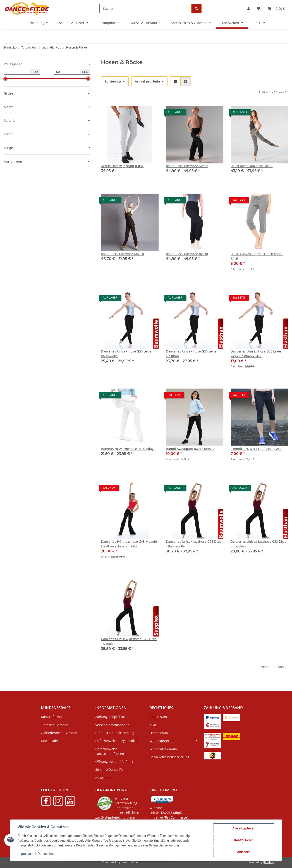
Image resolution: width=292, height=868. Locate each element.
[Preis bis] (67, 72)
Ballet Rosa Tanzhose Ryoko (187, 254)
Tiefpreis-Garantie (55, 725)
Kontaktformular (53, 717)
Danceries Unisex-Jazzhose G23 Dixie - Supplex (129, 641)
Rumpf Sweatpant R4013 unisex (190, 449)
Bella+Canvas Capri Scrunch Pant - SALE (257, 256)
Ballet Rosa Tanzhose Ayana (187, 166)
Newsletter (104, 778)
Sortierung (113, 81)
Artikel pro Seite (147, 81)
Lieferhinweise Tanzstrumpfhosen (110, 751)
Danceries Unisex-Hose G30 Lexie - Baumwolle (127, 354)
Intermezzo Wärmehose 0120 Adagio (129, 449)
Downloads (49, 741)
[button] (249, 9)
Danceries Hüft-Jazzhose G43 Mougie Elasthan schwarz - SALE (129, 544)
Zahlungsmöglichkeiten (113, 717)
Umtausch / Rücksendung (115, 733)
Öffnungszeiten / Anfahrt (114, 762)
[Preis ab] (17, 72)
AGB (153, 725)
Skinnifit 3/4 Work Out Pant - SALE (256, 449)
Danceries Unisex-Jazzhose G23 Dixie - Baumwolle (194, 544)
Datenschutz (47, 854)
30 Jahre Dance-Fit (109, 770)
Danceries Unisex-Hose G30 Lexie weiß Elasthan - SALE (256, 354)
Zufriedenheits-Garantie (59, 733)
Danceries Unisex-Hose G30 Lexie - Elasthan (192, 354)
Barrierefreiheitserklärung (170, 757)
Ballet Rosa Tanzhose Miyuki (122, 254)
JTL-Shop (268, 862)
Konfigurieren (244, 840)
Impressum (26, 854)
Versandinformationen (112, 725)
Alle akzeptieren (244, 828)
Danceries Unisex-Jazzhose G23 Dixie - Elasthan (258, 544)
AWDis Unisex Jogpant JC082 (122, 166)
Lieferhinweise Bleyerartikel (116, 741)
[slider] (5, 79)
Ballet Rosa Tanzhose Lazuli (252, 166)
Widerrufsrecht (161, 741)
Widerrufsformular (164, 749)
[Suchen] (145, 9)
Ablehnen (244, 852)
